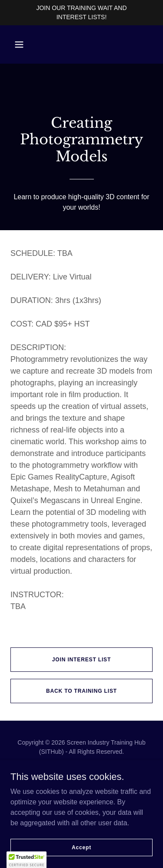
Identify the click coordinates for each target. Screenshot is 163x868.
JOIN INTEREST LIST (81, 660)
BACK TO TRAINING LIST (81, 691)
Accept (81, 847)
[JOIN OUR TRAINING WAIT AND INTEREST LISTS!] (81, 13)
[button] (19, 44)
